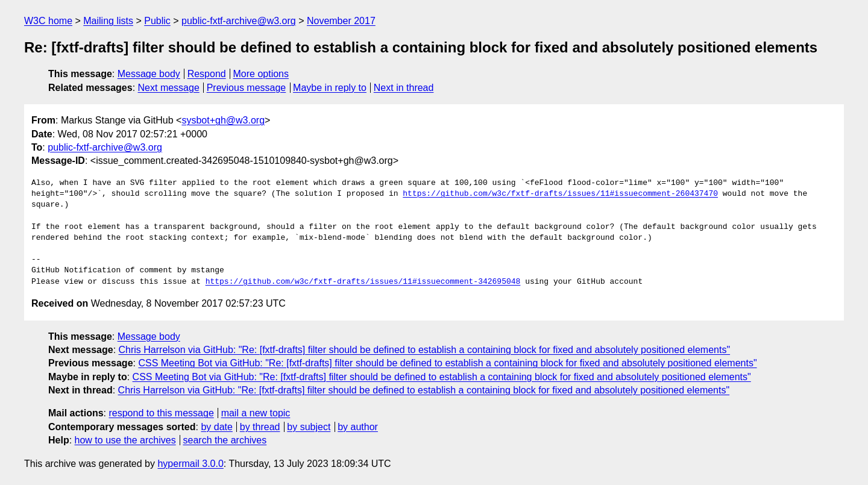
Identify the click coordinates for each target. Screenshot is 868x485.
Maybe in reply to (330, 88)
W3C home (48, 21)
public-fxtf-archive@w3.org (239, 21)
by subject (309, 427)
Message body (149, 74)
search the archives (225, 440)
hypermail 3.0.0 (190, 464)
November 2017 (341, 21)
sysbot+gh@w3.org (223, 120)
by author (358, 427)
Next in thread (404, 88)
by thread (260, 427)
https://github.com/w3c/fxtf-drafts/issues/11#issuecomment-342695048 (363, 282)
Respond (207, 74)
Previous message (247, 88)
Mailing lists (108, 21)
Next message (169, 88)
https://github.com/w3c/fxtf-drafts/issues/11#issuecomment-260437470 (560, 194)
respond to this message (161, 413)
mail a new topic (256, 413)
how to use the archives (125, 440)
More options (261, 74)
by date (216, 427)
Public (157, 21)
